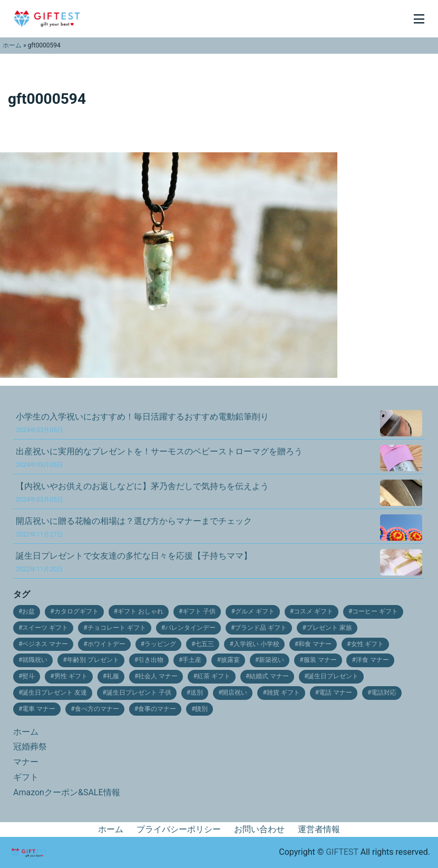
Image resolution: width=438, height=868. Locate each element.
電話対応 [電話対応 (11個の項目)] (384, 693)
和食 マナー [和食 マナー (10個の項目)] (315, 644)
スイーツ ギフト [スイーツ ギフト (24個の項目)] (45, 628)
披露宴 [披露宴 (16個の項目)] (230, 660)
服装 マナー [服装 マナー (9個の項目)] (320, 660)
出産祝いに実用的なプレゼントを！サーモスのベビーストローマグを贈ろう (159, 457)
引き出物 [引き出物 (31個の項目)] (151, 660)
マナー (26, 762)
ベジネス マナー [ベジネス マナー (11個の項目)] (45, 644)
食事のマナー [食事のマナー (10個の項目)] (157, 709)
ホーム (12, 45)
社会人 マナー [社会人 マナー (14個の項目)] (158, 676)
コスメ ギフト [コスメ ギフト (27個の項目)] (313, 611)
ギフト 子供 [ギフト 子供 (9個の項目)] (199, 611)
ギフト (26, 777)
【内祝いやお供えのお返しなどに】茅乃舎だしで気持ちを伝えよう (142, 492)
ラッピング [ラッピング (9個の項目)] (160, 644)
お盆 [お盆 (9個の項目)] (28, 611)
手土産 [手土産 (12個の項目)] (192, 660)
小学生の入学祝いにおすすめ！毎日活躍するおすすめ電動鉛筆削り (142, 423)
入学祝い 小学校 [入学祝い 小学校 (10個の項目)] (256, 644)
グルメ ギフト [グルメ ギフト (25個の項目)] (255, 611)
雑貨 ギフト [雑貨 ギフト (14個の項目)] (283, 693)
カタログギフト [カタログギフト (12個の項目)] (76, 611)
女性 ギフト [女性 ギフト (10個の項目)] (368, 644)
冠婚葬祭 (30, 747)
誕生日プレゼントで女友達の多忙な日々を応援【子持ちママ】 (134, 562)
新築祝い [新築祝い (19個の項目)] (271, 660)
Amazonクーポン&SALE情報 (67, 792)
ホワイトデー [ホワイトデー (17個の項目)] (106, 644)
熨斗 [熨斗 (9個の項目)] (28, 676)
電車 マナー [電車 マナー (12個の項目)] (39, 709)
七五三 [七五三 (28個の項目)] (205, 644)
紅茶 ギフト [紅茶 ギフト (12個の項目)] (214, 676)
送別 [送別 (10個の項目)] (197, 693)
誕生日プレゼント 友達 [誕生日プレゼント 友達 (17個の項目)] (55, 693)
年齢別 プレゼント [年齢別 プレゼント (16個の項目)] (93, 660)
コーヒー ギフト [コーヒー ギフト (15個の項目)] (375, 611)
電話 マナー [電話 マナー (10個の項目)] (335, 693)
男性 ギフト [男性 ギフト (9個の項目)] (71, 676)
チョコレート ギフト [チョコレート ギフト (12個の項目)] (117, 628)
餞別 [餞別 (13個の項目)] (201, 709)
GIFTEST (342, 852)
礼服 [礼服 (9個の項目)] (113, 676)
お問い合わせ (259, 829)
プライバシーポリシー (179, 829)
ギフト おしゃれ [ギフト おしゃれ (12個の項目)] (140, 611)
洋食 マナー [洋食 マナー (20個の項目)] (372, 660)
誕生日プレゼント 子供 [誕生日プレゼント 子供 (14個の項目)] (139, 693)
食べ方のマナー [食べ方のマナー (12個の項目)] (97, 709)
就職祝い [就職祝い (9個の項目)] (35, 660)
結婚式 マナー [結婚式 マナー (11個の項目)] (269, 676)
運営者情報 (319, 829)
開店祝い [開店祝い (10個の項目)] (235, 693)
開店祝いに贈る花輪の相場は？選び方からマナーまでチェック (134, 527)
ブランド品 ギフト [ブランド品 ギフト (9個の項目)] (261, 628)
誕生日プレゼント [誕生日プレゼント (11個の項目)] (333, 676)
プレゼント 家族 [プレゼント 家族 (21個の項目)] (329, 628)
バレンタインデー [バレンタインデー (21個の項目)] (190, 628)
